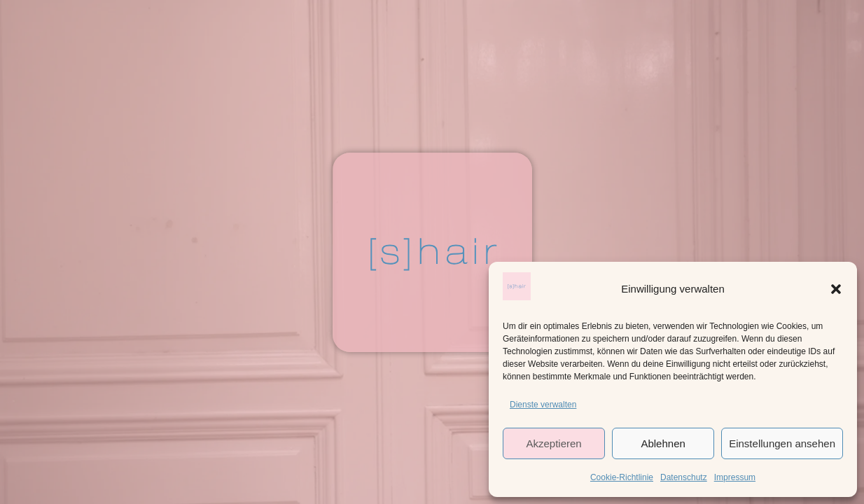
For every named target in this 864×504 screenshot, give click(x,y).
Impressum (735, 477)
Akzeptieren (553, 443)
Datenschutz (684, 477)
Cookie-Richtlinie (622, 477)
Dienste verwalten (543, 405)
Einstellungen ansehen (782, 443)
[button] (836, 289)
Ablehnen (663, 443)
